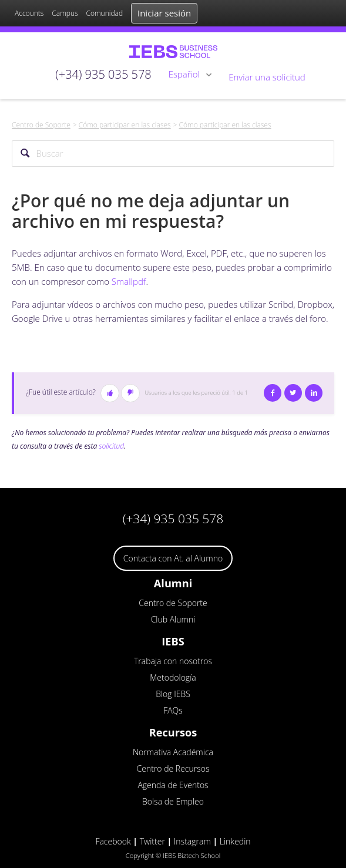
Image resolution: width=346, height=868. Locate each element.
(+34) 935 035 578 (173, 519)
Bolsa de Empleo (173, 801)
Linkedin (235, 841)
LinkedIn (314, 393)
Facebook (273, 393)
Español (185, 74)
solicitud (111, 446)
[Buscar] (173, 154)
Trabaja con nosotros (173, 661)
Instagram (192, 841)
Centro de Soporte (41, 125)
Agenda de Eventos (173, 785)
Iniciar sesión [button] (164, 13)
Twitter (293, 393)
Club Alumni (173, 619)
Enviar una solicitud (267, 77)
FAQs (173, 710)
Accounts (29, 13)
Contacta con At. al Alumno (173, 558)
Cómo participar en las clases (125, 125)
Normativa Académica (173, 752)
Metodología (173, 677)
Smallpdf (129, 281)
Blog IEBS (173, 694)
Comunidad (104, 13)
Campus (65, 13)
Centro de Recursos (173, 768)
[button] (110, 393)
